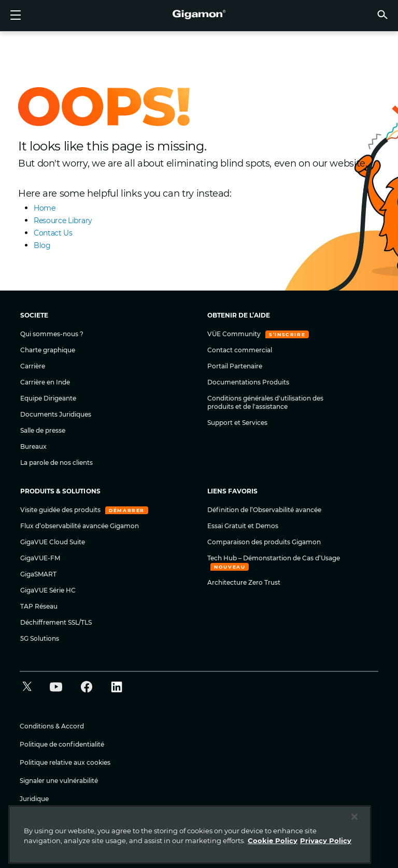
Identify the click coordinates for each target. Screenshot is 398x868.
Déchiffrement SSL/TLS (56, 622)
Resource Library (63, 221)
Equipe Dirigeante (48, 398)
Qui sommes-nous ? (52, 334)
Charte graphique (48, 350)
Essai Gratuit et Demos (243, 526)
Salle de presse (43, 430)
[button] (382, 14)
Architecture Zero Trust (244, 582)
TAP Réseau (39, 606)
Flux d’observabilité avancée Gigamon (80, 526)
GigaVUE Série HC (48, 590)
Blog (42, 245)
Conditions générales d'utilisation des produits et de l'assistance (265, 402)
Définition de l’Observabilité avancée (264, 510)
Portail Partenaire (235, 366)
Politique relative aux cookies (65, 762)
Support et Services (237, 423)
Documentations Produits (248, 382)
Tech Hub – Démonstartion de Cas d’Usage (274, 558)
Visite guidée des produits (61, 510)
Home (45, 208)
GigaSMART (38, 574)
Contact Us (53, 233)
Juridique (34, 799)
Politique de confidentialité (62, 744)
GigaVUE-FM (40, 558)
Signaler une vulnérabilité (59, 781)
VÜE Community (235, 334)
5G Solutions (40, 638)
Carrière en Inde (45, 382)
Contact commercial (240, 350)
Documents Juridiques (56, 414)
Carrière (33, 366)
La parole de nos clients (56, 463)
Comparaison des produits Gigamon (264, 542)
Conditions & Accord (52, 726)
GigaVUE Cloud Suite (53, 542)
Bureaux (33, 446)
